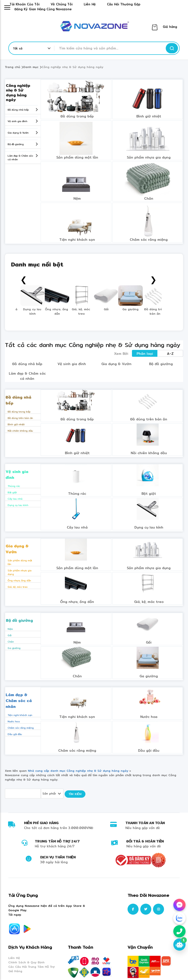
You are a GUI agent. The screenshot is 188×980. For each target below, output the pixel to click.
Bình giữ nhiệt (149, 116)
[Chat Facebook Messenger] (179, 905)
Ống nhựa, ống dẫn (19, 580)
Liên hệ (90, 4)
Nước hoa (14, 721)
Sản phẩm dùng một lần (77, 157)
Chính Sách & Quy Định (26, 962)
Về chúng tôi (62, 4)
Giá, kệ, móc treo (18, 587)
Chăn (149, 199)
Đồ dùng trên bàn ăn (20, 418)
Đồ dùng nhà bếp (18, 110)
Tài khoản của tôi (24, 4)
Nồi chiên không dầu (20, 431)
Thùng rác (14, 486)
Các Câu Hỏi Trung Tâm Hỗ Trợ (31, 967)
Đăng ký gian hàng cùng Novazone (43, 9)
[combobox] (111, 48)
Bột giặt (12, 492)
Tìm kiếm (75, 794)
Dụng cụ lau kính (18, 505)
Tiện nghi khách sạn (77, 240)
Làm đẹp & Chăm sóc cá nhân (20, 157)
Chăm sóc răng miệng (149, 240)
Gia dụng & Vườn (18, 133)
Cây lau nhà (15, 499)
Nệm (77, 199)
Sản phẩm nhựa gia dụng (149, 157)
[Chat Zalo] (179, 918)
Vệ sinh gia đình (17, 121)
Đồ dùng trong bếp (77, 116)
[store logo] (94, 27)
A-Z (170, 354)
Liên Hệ (14, 958)
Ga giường (14, 648)
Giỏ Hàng (15, 971)
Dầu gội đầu (15, 734)
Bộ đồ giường (16, 144)
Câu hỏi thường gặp (124, 4)
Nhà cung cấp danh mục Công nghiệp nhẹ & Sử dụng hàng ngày (79, 771)
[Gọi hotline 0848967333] (179, 931)
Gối (10, 635)
